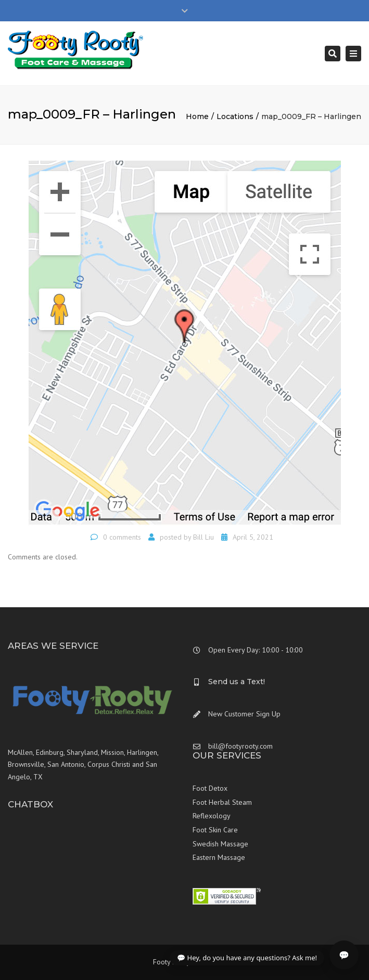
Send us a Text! (237, 682)
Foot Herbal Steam (222, 802)
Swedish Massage (220, 844)
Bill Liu (203, 537)
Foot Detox (210, 788)
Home (197, 116)
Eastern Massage (219, 857)
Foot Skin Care (215, 830)
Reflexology (212, 816)
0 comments (122, 537)
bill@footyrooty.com (240, 746)
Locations (235, 116)
